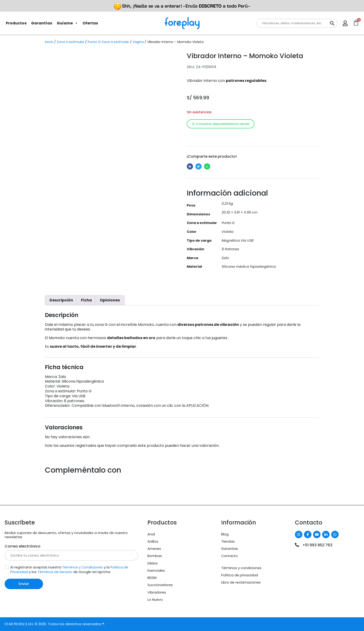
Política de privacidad (240, 575)
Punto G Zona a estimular (108, 42)
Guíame (67, 23)
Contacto (229, 556)
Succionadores (160, 585)
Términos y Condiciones (82, 567)
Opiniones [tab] (110, 300)
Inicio (49, 42)
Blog (225, 534)
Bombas (155, 556)
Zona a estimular (70, 42)
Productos (16, 23)
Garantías (42, 23)
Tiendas (228, 541)
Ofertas (90, 23)
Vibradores (157, 592)
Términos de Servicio (55, 572)
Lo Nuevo (155, 600)
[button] (190, 166)
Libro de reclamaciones (241, 582)
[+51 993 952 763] (297, 545)
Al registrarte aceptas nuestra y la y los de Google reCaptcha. (69, 570)
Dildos (153, 563)
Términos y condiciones (241, 568)
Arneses (154, 549)
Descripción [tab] (61, 300)
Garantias (230, 549)
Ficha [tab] (86, 300)
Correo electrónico (23, 546)
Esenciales (156, 571)
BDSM (152, 578)
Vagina (138, 42)
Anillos (153, 541)
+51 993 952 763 (317, 545)
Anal (151, 534)
